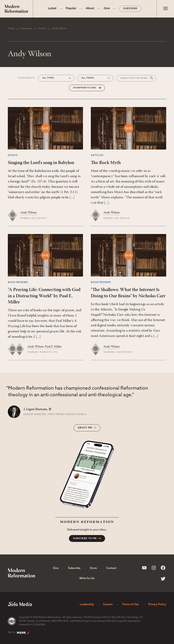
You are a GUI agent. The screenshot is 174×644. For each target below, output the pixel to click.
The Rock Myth (106, 163)
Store (93, 568)
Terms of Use (130, 605)
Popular (71, 9)
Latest (52, 9)
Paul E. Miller (53, 347)
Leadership (87, 605)
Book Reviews (18, 282)
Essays (13, 155)
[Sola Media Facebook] (163, 568)
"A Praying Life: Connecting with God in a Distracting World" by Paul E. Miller (44, 296)
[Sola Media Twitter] (163, 579)
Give (107, 9)
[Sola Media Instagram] (154, 568)
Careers (108, 605)
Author (42, 29)
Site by (19, 633)
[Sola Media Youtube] (144, 568)
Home (11, 29)
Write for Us (87, 578)
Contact (111, 568)
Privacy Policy (157, 605)
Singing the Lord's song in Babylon (41, 163)
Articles (97, 155)
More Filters (88, 88)
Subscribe (130, 9)
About (90, 9)
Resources (26, 29)
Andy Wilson (29, 213)
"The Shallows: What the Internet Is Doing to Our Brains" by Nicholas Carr (128, 293)
